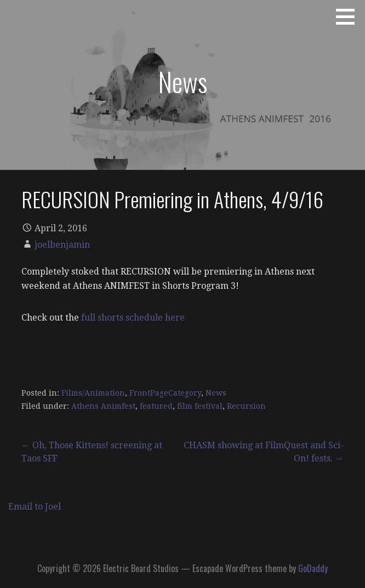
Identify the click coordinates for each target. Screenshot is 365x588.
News (216, 393)
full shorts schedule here (133, 318)
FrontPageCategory (165, 393)
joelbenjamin (62, 245)
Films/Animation (93, 393)
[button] (349, 16)
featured (156, 406)
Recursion (246, 406)
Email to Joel (35, 507)
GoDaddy (313, 568)
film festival (200, 406)
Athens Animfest (103, 406)
